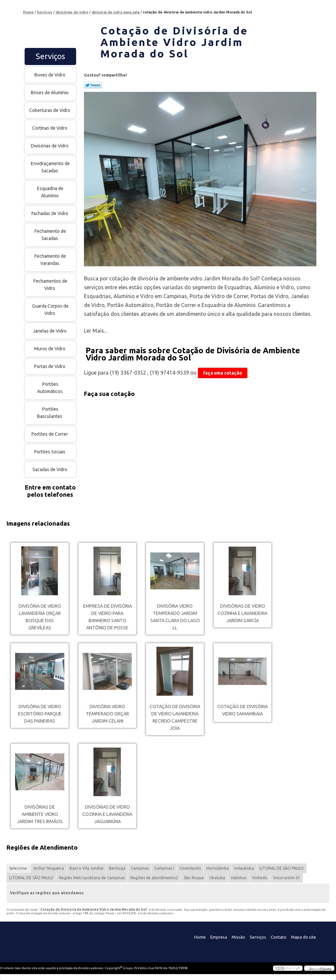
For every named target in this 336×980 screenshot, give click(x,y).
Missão (238, 937)
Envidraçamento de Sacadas (50, 167)
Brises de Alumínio (50, 93)
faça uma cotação (223, 373)
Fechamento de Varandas (50, 260)
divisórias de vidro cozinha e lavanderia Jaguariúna (107, 814)
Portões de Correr (50, 434)
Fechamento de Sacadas (50, 235)
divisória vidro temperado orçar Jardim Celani (107, 714)
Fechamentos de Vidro (50, 285)
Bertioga (117, 868)
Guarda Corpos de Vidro (50, 310)
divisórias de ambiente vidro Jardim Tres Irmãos (40, 814)
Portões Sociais (50, 452)
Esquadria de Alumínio (50, 192)
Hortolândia (218, 868)
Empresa (219, 937)
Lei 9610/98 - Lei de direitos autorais (145, 913)
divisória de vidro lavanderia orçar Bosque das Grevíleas (40, 617)
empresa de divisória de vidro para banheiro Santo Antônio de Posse (107, 617)
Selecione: (19, 868)
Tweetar (93, 85)
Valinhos (239, 878)
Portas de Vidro (50, 366)
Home (200, 937)
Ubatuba (217, 878)
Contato (279, 937)
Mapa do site (304, 937)
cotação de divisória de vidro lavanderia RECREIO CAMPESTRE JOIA (175, 717)
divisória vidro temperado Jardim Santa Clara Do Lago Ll (175, 617)
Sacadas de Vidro (50, 469)
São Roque (194, 878)
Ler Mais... (95, 331)
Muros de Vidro (50, 349)
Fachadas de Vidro (50, 213)
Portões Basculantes (50, 413)
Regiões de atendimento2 (154, 878)
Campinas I (164, 868)
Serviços (50, 56)
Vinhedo (260, 878)
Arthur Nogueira (49, 868)
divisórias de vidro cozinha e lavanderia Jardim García (242, 613)
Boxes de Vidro (50, 75)
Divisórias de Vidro (50, 146)
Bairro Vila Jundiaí (86, 868)
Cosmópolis (190, 868)
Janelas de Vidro (50, 331)
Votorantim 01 (287, 878)
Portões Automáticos (50, 388)
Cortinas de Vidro (50, 128)
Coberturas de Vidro (50, 110)
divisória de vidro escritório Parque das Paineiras (40, 714)
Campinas (140, 868)
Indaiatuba (244, 868)
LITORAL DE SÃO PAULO (282, 868)
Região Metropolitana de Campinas (92, 878)
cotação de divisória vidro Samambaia (242, 710)
